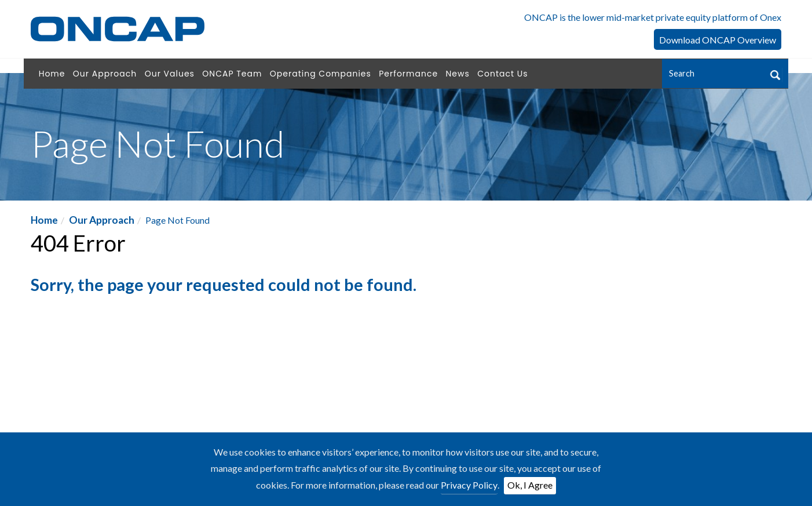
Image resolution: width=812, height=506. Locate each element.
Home (44, 220)
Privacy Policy (469, 485)
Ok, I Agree (530, 485)
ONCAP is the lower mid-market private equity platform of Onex (653, 17)
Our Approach (102, 220)
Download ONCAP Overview (718, 40)
